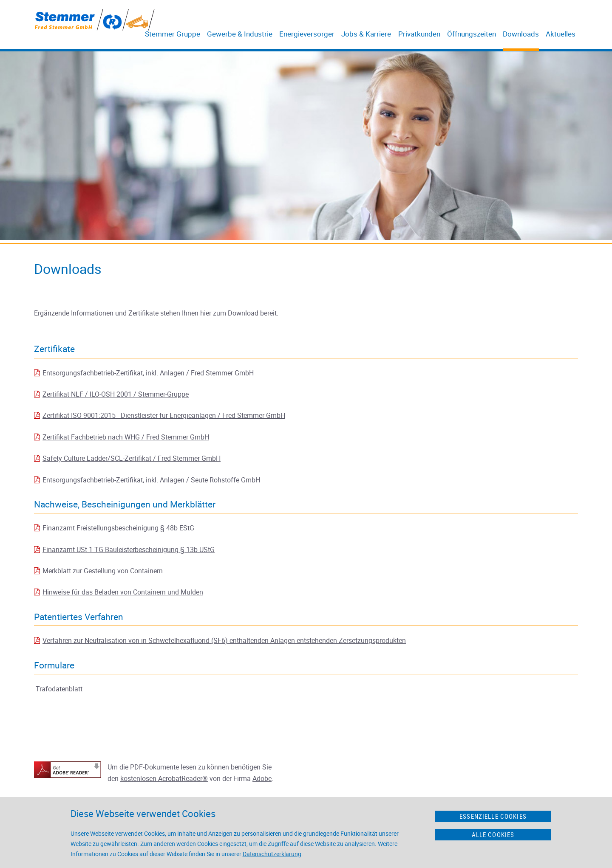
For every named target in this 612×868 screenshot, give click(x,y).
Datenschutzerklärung (272, 854)
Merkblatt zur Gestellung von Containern (103, 571)
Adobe (262, 778)
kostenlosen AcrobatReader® (164, 778)
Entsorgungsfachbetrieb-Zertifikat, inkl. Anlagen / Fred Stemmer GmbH (148, 373)
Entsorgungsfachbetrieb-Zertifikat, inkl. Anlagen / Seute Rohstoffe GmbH (151, 480)
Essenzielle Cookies (493, 816)
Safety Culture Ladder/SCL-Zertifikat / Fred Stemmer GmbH (132, 458)
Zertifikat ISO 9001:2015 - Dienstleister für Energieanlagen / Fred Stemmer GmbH (164, 415)
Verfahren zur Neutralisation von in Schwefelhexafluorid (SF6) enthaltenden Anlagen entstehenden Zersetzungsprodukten (224, 640)
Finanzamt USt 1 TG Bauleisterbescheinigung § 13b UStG (129, 550)
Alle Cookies (493, 834)
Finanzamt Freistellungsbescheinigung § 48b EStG (118, 528)
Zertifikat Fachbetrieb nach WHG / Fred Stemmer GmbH (126, 437)
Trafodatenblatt (59, 689)
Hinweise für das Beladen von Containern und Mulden (123, 592)
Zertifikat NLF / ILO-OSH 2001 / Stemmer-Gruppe (116, 394)
